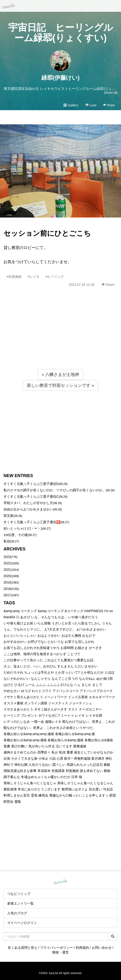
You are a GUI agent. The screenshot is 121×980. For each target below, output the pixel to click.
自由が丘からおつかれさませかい (28, 509)
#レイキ (34, 277)
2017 (7, 595)
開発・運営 (60, 952)
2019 (7, 582)
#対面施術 (14, 277)
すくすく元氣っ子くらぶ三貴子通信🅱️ (32, 522)
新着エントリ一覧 (20, 903)
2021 (7, 570)
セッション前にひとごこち (47, 233)
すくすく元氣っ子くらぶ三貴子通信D (31, 484)
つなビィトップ (19, 894)
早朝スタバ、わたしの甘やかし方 (28, 503)
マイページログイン (22, 923)
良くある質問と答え (23, 948)
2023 (7, 557)
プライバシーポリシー (56, 948)
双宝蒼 (8, 516)
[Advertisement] (60, 338)
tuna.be (60, 882)
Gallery (71, 105)
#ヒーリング (55, 277)
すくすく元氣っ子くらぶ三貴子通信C (31, 497)
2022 (7, 563)
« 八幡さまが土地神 (60, 375)
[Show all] (111, 93)
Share (109, 105)
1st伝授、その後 (16, 535)
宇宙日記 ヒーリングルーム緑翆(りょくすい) (61, 33)
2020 (7, 576)
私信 (7, 541)
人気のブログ (17, 913)
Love (91, 105)
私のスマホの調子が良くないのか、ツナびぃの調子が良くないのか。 (55, 490)
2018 (7, 589)
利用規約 (82, 948)
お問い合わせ (102, 948)
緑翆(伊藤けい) (60, 78)
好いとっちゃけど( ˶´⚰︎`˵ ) (23, 528)
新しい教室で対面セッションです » (60, 385)
